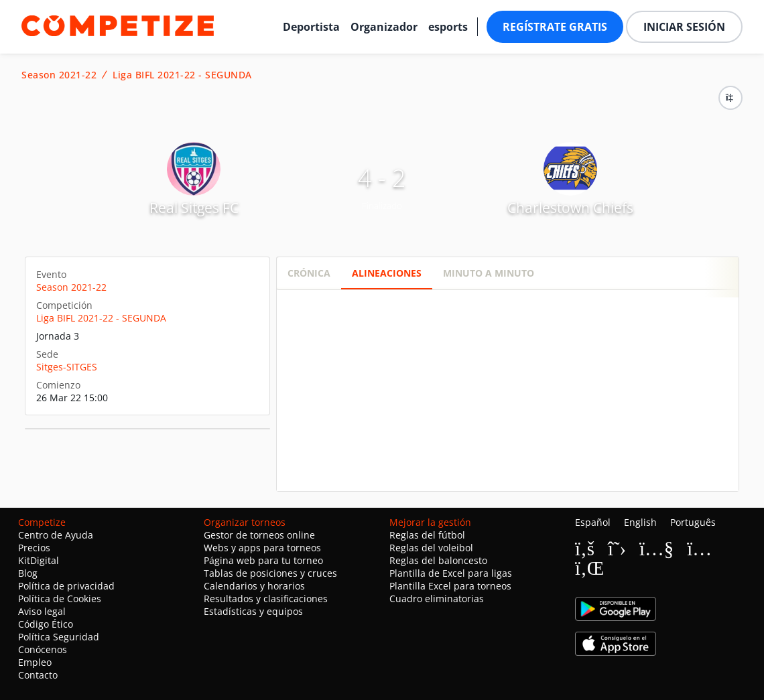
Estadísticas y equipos (253, 611)
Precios (34, 548)
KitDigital (39, 560)
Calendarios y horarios (254, 586)
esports (448, 27)
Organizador (384, 27)
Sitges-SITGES (67, 367)
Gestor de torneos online (259, 535)
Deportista (311, 27)
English (640, 522)
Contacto (38, 675)
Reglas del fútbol (427, 535)
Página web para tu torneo (263, 560)
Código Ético (46, 624)
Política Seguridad (59, 637)
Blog (28, 573)
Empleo (35, 662)
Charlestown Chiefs (570, 208)
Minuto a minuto (489, 273)
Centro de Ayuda (56, 535)
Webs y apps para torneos (262, 548)
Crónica (309, 273)
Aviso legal (42, 611)
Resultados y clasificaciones (266, 599)
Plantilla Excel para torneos (450, 586)
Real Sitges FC (194, 208)
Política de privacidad (66, 586)
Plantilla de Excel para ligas (451, 573)
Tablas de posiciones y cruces (270, 573)
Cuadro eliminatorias (437, 599)
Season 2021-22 (59, 75)
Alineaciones (387, 273)
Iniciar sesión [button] (684, 27)
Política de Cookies (60, 599)
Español (593, 522)
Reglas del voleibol (431, 548)
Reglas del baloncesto (438, 560)
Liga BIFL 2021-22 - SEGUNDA (182, 75)
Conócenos (43, 649)
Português (693, 522)
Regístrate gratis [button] (555, 27)
